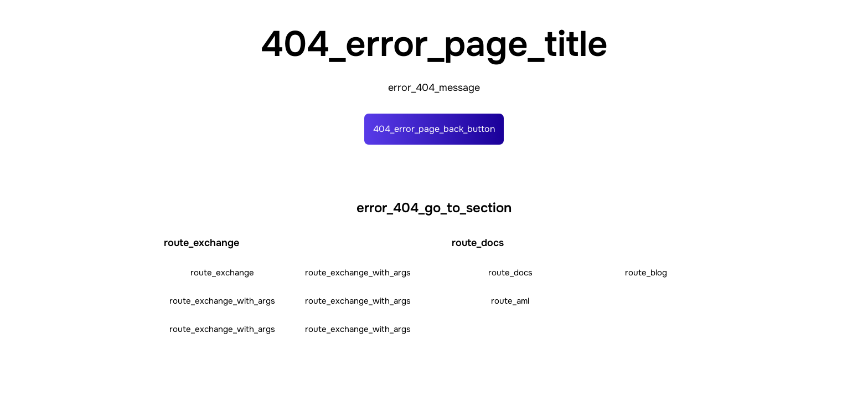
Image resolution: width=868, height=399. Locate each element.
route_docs (510, 273)
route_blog (646, 273)
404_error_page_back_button (434, 129)
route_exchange (222, 273)
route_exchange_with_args (358, 273)
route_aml (510, 301)
